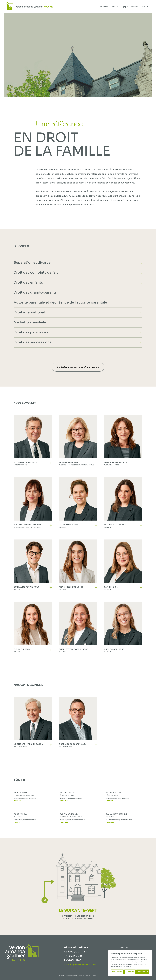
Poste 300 (64, 822)
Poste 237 (64, 801)
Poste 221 (110, 801)
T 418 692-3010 (73, 956)
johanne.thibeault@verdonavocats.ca (119, 820)
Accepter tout (143, 972)
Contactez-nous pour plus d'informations (78, 367)
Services (104, 7)
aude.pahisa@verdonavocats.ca (25, 820)
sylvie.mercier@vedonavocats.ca (118, 798)
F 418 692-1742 (73, 960)
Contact (145, 7)
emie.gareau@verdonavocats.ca (25, 798)
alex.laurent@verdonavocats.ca (71, 798)
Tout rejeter (130, 972)
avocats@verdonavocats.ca (80, 965)
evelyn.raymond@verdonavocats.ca (72, 820)
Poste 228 (18, 801)
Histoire (134, 7)
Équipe (125, 7)
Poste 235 (110, 822)
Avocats (115, 7)
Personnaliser (117, 972)
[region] (130, 963)
